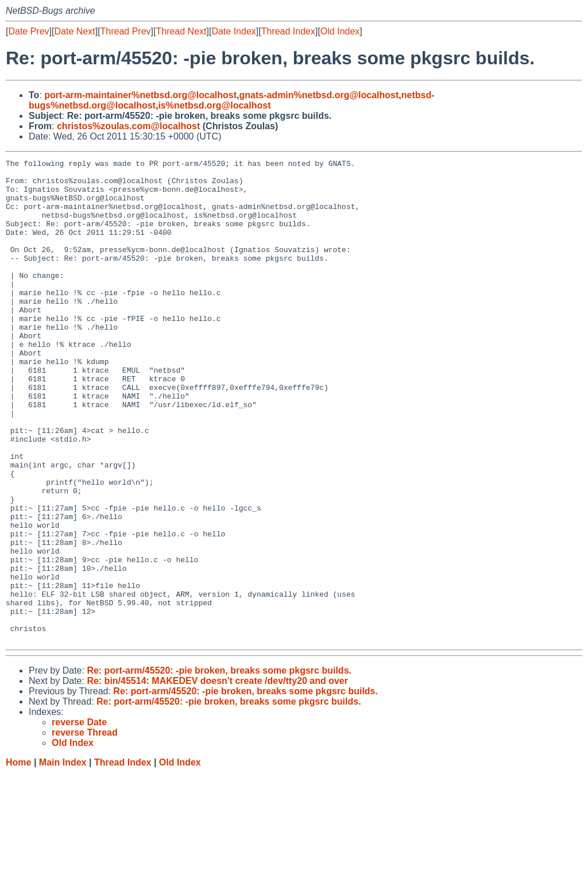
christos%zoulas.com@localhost (128, 126)
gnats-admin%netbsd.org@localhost (319, 95)
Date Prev (28, 31)
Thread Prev (126, 31)
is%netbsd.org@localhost (214, 105)
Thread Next (181, 31)
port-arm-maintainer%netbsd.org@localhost (140, 95)
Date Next (74, 31)
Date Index (233, 31)
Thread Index (288, 31)
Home (18, 859)
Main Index (63, 859)
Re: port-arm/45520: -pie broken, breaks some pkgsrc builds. (219, 767)
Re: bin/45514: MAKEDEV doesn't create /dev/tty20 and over (217, 777)
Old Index (340, 31)
